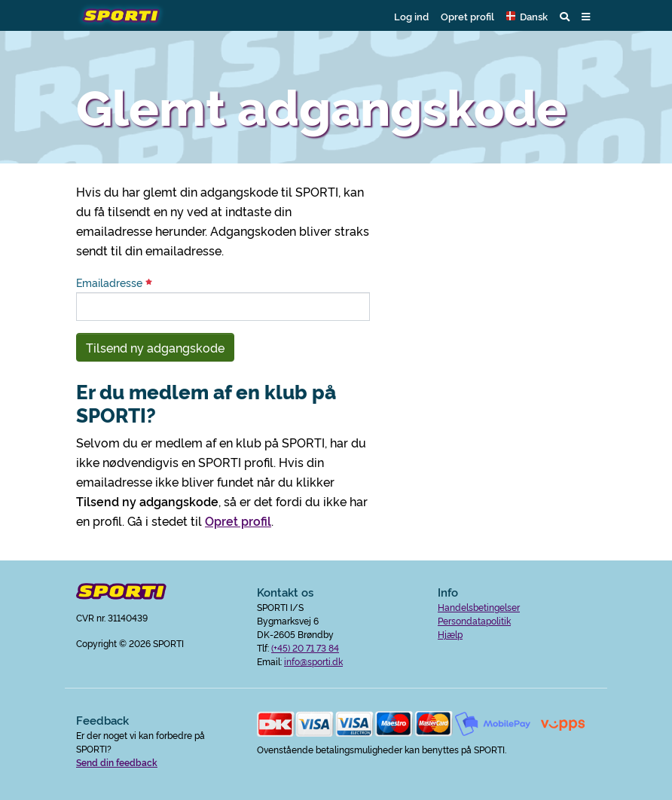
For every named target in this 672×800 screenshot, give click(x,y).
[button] (527, 16)
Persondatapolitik (474, 620)
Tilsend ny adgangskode (155, 347)
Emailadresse (114, 282)
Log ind (411, 16)
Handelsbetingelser (479, 607)
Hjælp (450, 634)
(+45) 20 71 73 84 (305, 647)
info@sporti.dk (313, 661)
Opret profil (467, 16)
